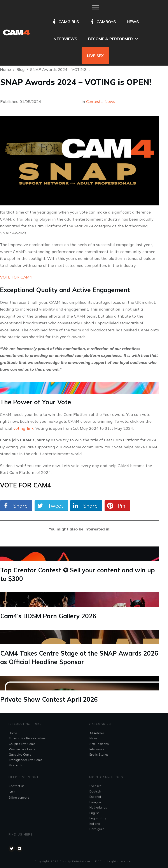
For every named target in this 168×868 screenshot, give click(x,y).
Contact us (17, 786)
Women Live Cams (22, 749)
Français (95, 802)
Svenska (95, 786)
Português (97, 829)
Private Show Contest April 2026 (49, 699)
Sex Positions (99, 744)
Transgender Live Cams (25, 760)
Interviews (97, 749)
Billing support (19, 798)
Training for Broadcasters (27, 738)
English (94, 813)
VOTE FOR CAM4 (16, 277)
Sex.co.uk (15, 765)
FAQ (12, 792)
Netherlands (98, 807)
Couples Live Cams (22, 744)
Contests (94, 102)
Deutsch (95, 791)
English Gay (98, 818)
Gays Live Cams (20, 755)
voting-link (24, 428)
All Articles (97, 733)
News (110, 102)
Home (13, 733)
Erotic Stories (99, 755)
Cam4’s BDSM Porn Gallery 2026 (48, 616)
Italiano (95, 824)
